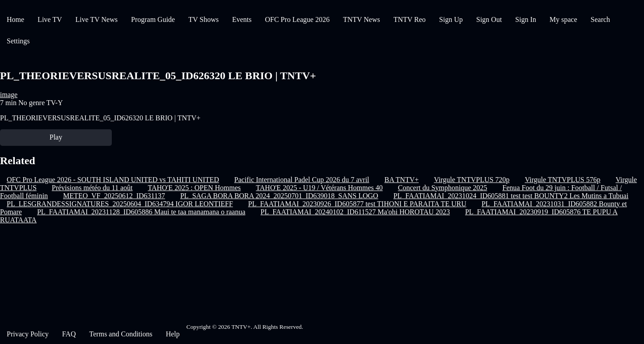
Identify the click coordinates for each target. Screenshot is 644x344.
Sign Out (489, 19)
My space (563, 19)
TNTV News (362, 19)
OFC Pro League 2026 (297, 19)
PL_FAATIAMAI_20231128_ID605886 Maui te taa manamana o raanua (141, 212)
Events (242, 19)
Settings (18, 41)
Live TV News (96, 19)
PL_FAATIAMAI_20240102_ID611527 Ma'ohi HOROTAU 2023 (355, 212)
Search (601, 19)
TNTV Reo (410, 19)
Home (15, 19)
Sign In (526, 19)
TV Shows (203, 19)
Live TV (50, 19)
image (9, 95)
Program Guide (153, 19)
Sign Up (451, 19)
